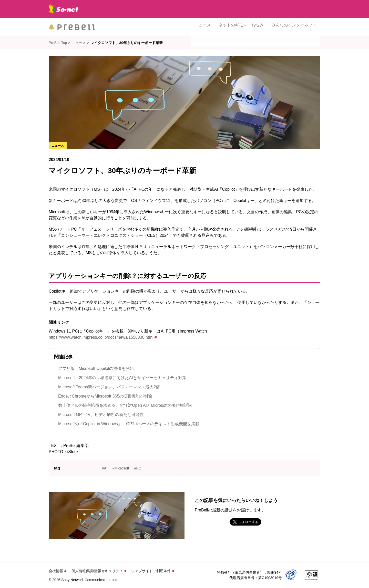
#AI (105, 468)
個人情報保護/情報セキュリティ (99, 571)
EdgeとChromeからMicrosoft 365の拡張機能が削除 (105, 396)
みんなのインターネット (294, 27)
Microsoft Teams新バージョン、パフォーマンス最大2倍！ (111, 387)
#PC (138, 468)
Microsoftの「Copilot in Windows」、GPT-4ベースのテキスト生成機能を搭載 (129, 424)
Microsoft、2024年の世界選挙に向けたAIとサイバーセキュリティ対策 (122, 378)
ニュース (203, 27)
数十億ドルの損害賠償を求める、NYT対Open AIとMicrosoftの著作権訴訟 (125, 405)
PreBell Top (58, 43)
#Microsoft (121, 468)
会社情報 (58, 571)
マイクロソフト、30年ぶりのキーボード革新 (127, 43)
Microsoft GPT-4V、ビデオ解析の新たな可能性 (101, 415)
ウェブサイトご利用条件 (153, 571)
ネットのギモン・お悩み (241, 27)
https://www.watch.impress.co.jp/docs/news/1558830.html (103, 337)
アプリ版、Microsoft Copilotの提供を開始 (96, 368)
